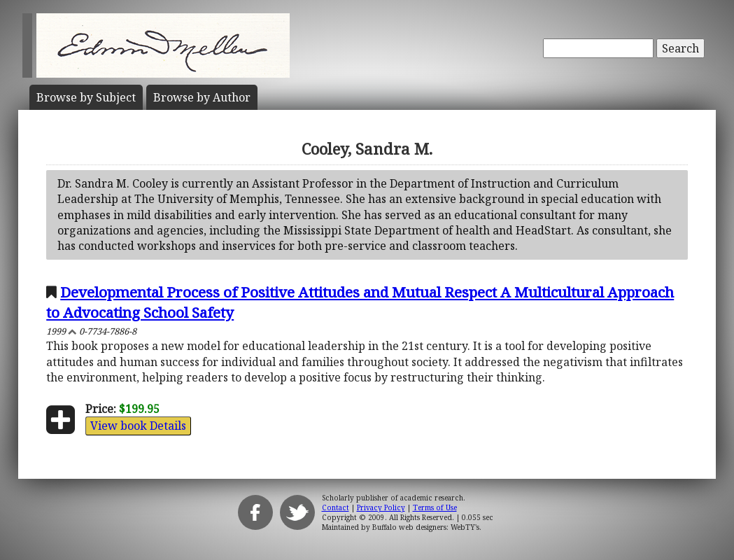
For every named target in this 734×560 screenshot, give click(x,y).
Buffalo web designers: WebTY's (426, 527)
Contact (336, 507)
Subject (86, 97)
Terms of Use (435, 507)
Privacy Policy (381, 507)
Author (202, 97)
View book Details (138, 426)
